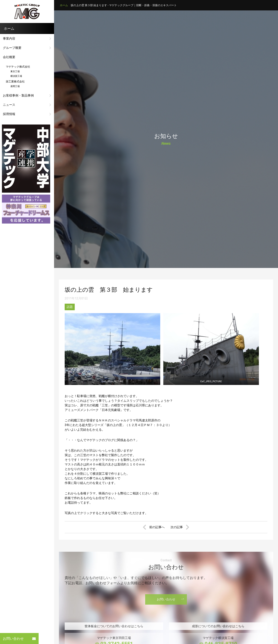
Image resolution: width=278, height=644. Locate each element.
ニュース (9, 105)
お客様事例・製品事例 (18, 95)
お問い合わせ (19, 638)
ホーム (64, 5)
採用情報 (9, 114)
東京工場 (13, 71)
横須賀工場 (14, 76)
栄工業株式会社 (15, 81)
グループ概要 (12, 48)
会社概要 (9, 57)
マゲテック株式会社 (18, 67)
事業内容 (9, 39)
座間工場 (13, 86)
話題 (70, 307)
